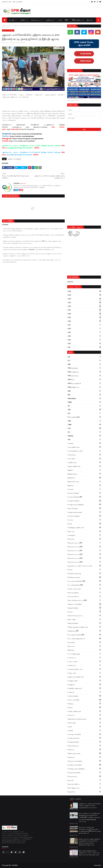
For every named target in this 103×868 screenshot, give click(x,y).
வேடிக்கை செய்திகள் (85, 772)
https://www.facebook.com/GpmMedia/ (27, 134)
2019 (85, 317)
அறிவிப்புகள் (85, 462)
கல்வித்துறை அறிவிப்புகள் (85, 527)
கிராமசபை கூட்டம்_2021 (85, 550)
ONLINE (85, 402)
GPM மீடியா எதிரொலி (85, 383)
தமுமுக (85, 612)
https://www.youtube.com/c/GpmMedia (22, 141)
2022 (85, 306)
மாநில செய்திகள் (85, 696)
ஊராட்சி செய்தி (85, 508)
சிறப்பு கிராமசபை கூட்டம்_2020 (85, 600)
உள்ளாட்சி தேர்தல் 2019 (85, 497)
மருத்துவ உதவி (85, 681)
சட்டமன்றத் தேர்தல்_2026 (85, 585)
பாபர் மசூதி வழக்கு (85, 654)
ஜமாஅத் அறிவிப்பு (85, 784)
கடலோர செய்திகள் (85, 516)
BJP (85, 357)
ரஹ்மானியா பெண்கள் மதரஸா (85, 719)
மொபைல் (85, 715)
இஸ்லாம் (85, 485)
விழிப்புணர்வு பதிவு (85, 753)
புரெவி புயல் (85, 665)
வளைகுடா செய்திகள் (85, 734)
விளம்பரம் (85, 757)
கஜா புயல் (85, 531)
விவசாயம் (85, 750)
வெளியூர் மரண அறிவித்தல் (85, 769)
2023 (85, 302)
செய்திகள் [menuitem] (12, 20)
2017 (85, 325)
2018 (85, 321)
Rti (85, 406)
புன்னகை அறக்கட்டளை (85, 669)
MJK (85, 395)
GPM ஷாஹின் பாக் (85, 387)
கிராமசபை (85, 539)
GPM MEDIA (15, 865)
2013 (85, 340)
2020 (85, 314)
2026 (85, 291)
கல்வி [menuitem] (60, 20)
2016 (85, 329)
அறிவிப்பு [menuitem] (23, 20)
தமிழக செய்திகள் (85, 608)
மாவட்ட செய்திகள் (85, 700)
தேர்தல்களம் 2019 (85, 631)
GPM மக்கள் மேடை (85, 376)
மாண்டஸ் (85, 692)
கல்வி (85, 524)
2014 (85, 336)
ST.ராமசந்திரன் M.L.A (85, 417)
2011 (85, 347)
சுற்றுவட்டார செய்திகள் (13, 25)
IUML (85, 391)
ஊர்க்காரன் (6, 42)
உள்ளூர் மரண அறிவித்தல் (85, 504)
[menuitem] (5, 20)
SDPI (85, 410)
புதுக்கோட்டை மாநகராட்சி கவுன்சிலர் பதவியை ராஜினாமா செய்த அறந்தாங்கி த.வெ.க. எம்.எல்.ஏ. (90, 805)
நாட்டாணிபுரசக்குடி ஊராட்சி (85, 638)
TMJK (85, 421)
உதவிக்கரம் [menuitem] (50, 20)
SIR (85, 413)
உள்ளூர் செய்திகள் (85, 501)
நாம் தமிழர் (85, 642)
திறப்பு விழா (85, 619)
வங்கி (85, 727)
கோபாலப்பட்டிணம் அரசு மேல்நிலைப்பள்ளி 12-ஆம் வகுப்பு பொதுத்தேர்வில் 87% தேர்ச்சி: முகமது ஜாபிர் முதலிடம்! (90, 830)
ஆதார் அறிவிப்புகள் (85, 466)
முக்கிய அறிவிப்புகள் (85, 711)
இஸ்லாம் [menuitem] (90, 20)
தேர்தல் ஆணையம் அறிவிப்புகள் (85, 627)
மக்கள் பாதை (85, 673)
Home (4, 25)
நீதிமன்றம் (85, 650)
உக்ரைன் (85, 489)
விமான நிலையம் (85, 746)
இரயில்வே (85, 478)
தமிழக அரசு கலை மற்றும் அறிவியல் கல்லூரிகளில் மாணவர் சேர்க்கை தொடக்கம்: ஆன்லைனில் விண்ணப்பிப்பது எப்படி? (89, 842)
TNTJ (85, 428)
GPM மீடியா (85, 379)
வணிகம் (85, 730)
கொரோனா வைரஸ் (85, 577)
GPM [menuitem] (66, 20)
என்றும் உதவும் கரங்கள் (85, 512)
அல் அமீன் (85, 459)
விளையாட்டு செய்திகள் (85, 761)
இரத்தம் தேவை (85, 474)
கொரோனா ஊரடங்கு (85, 573)
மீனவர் (85, 707)
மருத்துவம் (85, 684)
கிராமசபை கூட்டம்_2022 (85, 554)
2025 (85, 295)
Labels (70, 352)
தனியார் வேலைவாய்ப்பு (85, 616)
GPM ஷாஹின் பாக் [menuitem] (78, 20)
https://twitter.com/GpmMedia (22, 136)
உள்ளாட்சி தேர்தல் (85, 493)
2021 (85, 310)
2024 (85, 299)
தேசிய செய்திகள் (85, 623)
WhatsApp (85, 436)
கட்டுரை (85, 520)
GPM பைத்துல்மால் (85, 372)
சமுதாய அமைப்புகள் (85, 589)
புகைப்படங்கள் (85, 661)
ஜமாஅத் (85, 780)
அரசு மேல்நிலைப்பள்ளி (85, 451)
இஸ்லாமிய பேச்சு (85, 482)
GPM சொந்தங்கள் (85, 368)
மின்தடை (85, 704)
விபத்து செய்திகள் (85, 742)
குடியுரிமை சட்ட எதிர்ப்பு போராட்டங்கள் (85, 566)
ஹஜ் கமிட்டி (85, 792)
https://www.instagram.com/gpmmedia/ (28, 139)
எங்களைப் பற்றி (6, 2)
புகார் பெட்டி (85, 658)
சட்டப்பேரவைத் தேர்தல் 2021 (85, 581)
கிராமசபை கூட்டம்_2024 (85, 562)
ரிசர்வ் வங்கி (85, 723)
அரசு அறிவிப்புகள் (85, 447)
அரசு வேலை (85, 455)
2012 (85, 343)
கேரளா (85, 570)
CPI (85, 360)
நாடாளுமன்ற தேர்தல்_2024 (85, 635)
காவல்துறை (85, 535)
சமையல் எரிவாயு (85, 596)
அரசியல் (85, 443)
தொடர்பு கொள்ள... (18, 2)
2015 (85, 332)
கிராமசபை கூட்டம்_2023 (85, 558)
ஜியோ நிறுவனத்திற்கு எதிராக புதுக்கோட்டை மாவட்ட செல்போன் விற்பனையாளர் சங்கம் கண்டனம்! (89, 853)
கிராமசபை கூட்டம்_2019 (85, 543)
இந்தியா (85, 470)
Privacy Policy (98, 865)
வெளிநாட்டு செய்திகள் (85, 765)
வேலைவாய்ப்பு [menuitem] (36, 20)
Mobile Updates (85, 398)
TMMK (85, 425)
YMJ (85, 439)
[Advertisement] (39, 105)
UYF (85, 432)
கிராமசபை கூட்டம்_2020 (85, 547)
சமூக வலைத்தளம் (85, 593)
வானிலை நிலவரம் (85, 738)
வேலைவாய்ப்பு (85, 776)
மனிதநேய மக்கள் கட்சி (85, 688)
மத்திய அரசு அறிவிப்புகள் (85, 677)
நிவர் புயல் (85, 646)
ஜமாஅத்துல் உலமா (85, 788)
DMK (85, 364)
